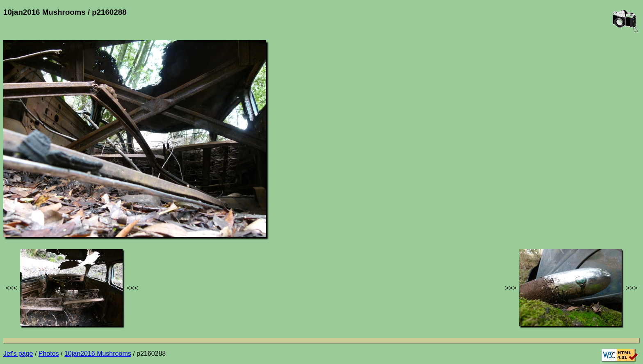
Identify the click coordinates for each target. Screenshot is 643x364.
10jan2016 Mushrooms (98, 354)
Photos (49, 354)
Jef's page (18, 354)
